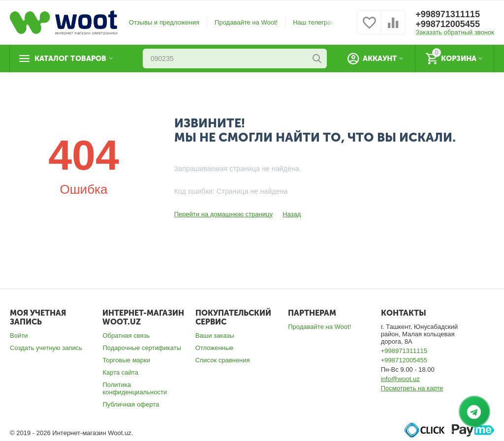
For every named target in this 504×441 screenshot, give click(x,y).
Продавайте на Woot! (246, 22)
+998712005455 (448, 24)
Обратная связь (126, 336)
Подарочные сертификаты (142, 348)
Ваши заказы (215, 336)
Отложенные (215, 348)
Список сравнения (223, 360)
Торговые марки (126, 360)
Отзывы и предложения (164, 22)
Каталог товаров (70, 59)
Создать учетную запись (46, 348)
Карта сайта (120, 372)
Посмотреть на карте (412, 388)
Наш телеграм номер (324, 22)
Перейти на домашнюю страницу (223, 214)
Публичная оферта (131, 404)
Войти (19, 336)
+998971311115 (448, 14)
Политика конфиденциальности (135, 388)
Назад (292, 214)
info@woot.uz (400, 379)
